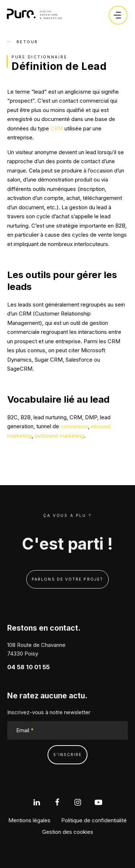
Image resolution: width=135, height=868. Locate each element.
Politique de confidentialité (94, 820)
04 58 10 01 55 (28, 667)
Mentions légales (29, 820)
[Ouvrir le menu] (117, 15)
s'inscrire (68, 755)
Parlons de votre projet (67, 579)
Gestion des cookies (68, 832)
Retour (23, 42)
